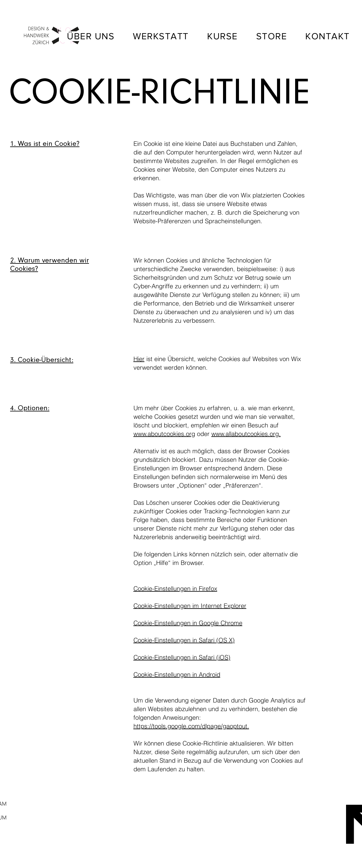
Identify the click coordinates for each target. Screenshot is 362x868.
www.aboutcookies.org (164, 434)
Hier (139, 359)
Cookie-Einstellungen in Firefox (175, 588)
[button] (272, 36)
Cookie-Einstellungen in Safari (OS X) (184, 640)
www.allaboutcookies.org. (246, 434)
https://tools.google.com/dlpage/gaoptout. (191, 726)
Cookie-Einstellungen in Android (177, 674)
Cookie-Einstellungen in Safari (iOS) (182, 657)
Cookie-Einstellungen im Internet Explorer (190, 606)
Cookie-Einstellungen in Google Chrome (188, 623)
